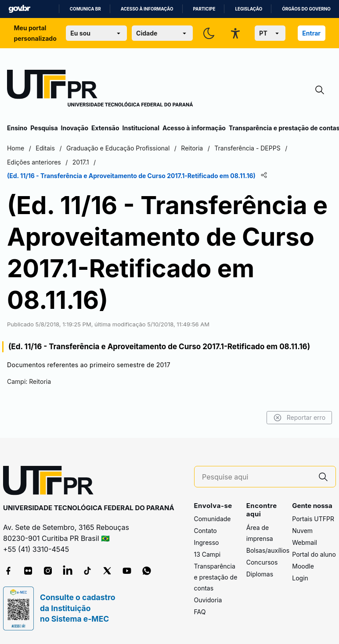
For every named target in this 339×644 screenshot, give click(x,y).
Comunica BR (85, 9)
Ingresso (207, 542)
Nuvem (302, 531)
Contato (206, 531)
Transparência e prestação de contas (216, 577)
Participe (204, 9)
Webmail (305, 542)
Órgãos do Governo (306, 9)
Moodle (303, 566)
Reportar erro (299, 418)
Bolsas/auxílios (268, 550)
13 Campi (207, 554)
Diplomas (260, 574)
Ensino (17, 128)
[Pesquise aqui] (256, 477)
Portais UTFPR (313, 519)
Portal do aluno (314, 554)
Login (300, 578)
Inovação (75, 128)
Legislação (249, 9)
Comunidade (213, 519)
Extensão (105, 128)
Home (16, 148)
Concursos (262, 562)
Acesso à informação (147, 9)
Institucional (141, 128)
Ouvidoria (208, 600)
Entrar (311, 33)
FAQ (200, 612)
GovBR (19, 9)
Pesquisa (44, 128)
